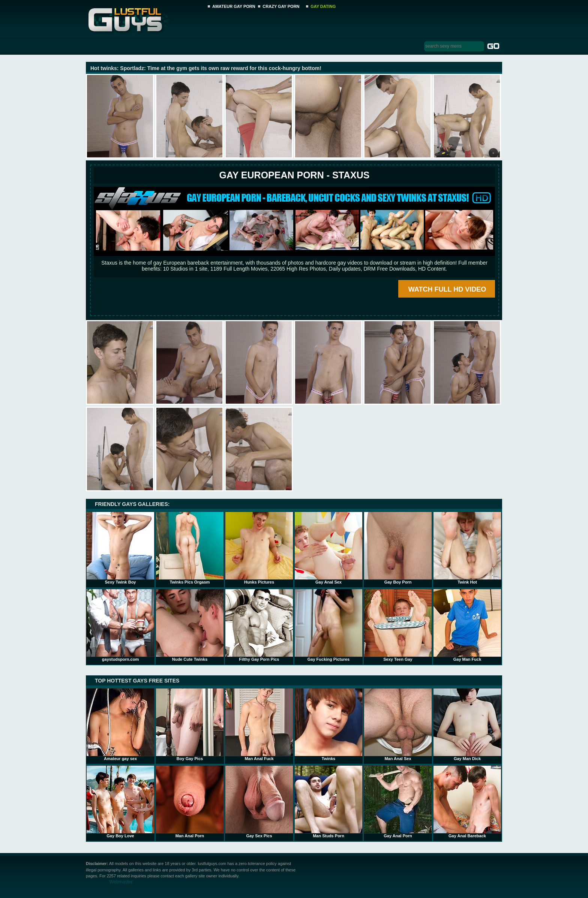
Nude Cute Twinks (190, 625)
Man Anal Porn (190, 802)
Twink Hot (467, 548)
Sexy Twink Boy (120, 548)
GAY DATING (323, 6)
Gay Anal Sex (328, 548)
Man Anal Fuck (259, 724)
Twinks (328, 724)
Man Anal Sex (398, 724)
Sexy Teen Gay (398, 625)
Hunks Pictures (259, 548)
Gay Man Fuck (467, 625)
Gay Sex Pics (259, 802)
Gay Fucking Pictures (328, 625)
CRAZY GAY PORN (281, 6)
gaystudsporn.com (120, 625)
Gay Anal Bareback (467, 802)
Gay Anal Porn (398, 802)
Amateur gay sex (120, 724)
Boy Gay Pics (190, 724)
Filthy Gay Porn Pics (259, 625)
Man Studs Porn (328, 802)
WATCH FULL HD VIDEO (447, 289)
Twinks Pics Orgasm (190, 548)
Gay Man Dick (467, 724)
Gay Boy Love (120, 802)
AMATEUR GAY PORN (234, 6)
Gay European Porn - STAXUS (294, 175)
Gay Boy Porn (398, 548)
